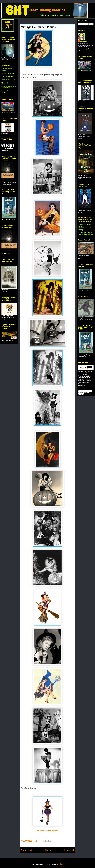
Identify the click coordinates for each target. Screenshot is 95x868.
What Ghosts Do (83, 231)
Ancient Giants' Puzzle (85, 233)
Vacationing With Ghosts (9, 74)
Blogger (62, 864)
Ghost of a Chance (7, 77)
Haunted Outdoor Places (86, 234)
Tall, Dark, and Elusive (8, 80)
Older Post (69, 850)
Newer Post (26, 850)
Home (48, 850)
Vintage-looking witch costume (47, 830)
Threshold (5, 83)
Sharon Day (84, 41)
